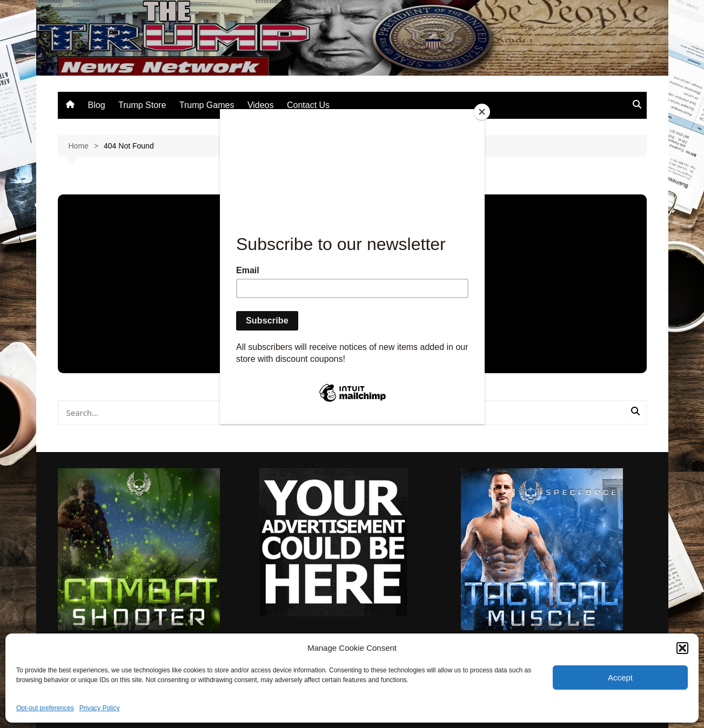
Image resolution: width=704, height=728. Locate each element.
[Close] (482, 112)
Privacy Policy (100, 708)
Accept (620, 678)
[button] (682, 648)
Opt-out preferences (45, 708)
